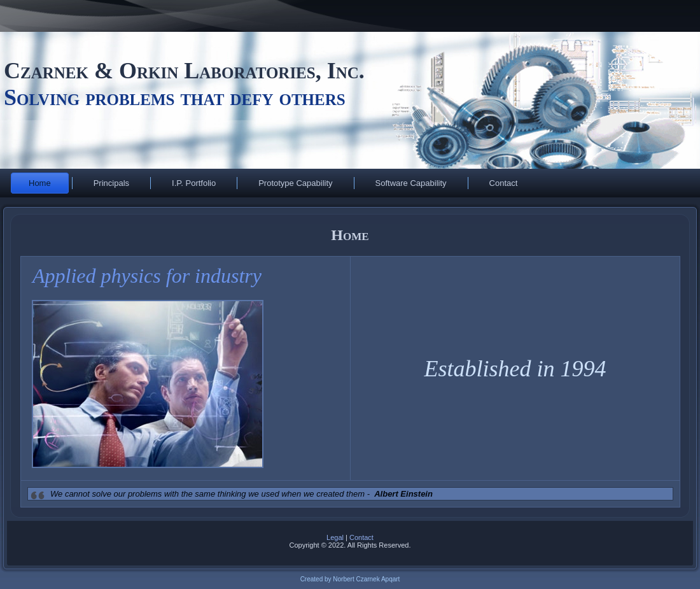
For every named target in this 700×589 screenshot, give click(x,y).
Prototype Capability (295, 183)
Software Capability (411, 183)
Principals (111, 183)
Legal (335, 537)
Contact (504, 183)
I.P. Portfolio (194, 183)
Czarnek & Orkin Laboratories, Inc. (187, 71)
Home (40, 183)
